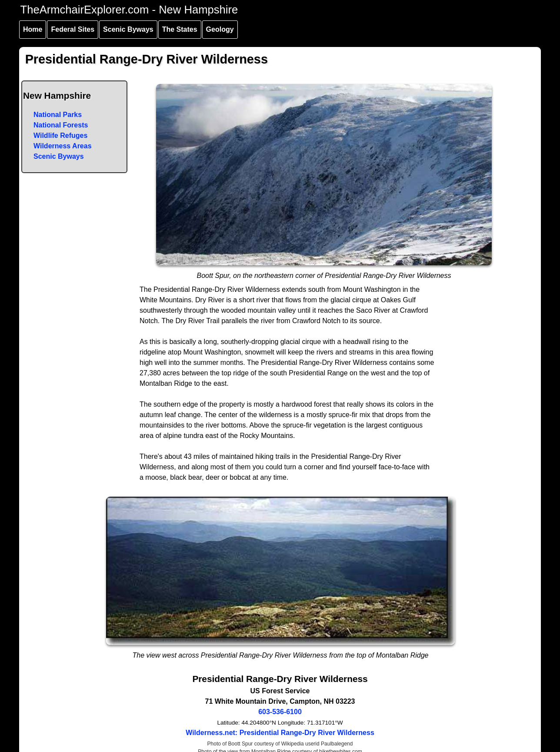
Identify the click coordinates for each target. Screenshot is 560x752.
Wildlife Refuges (60, 135)
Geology (220, 29)
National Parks (58, 115)
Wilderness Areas (63, 146)
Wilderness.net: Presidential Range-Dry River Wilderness (280, 733)
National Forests (61, 125)
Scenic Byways (128, 29)
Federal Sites (73, 29)
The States (180, 29)
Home (33, 29)
